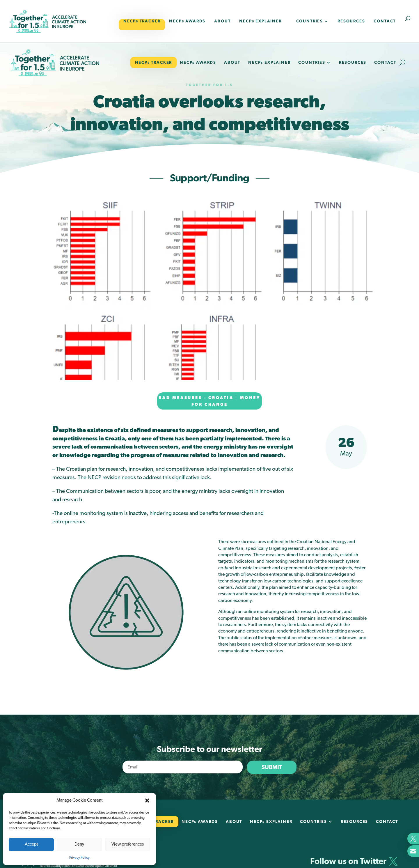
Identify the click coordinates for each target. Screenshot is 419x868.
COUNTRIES (310, 21)
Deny (79, 844)
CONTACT (385, 21)
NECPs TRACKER (142, 21)
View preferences (128, 844)
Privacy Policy (79, 858)
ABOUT (222, 21)
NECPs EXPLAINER (260, 21)
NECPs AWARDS (187, 21)
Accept (31, 844)
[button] (147, 800)
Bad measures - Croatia (196, 398)
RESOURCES (351, 21)
